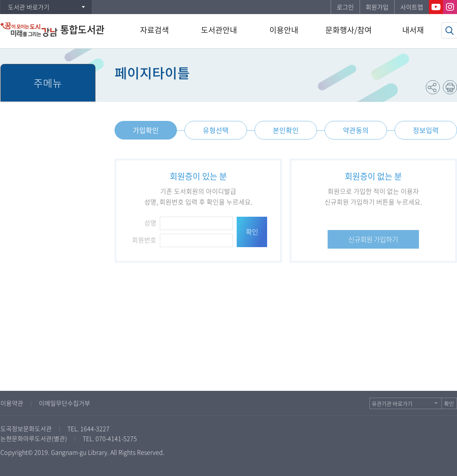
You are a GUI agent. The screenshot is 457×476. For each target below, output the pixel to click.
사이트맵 (412, 7)
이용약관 (12, 403)
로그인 (345, 7)
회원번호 (144, 240)
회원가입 (377, 7)
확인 (252, 232)
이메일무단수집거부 (64, 403)
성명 (150, 223)
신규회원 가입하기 (373, 239)
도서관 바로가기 (29, 7)
